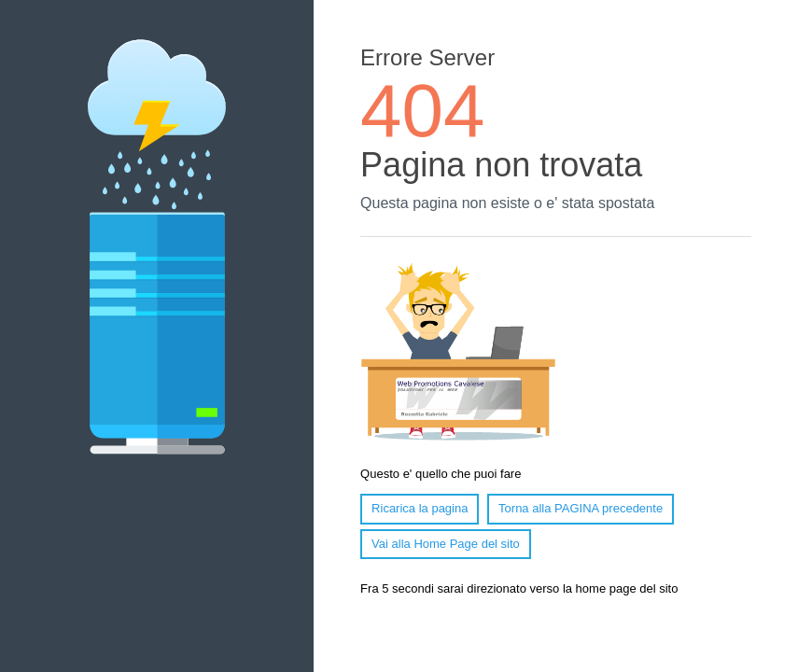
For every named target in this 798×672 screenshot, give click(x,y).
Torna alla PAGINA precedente (581, 508)
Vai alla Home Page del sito (446, 544)
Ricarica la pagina (420, 508)
